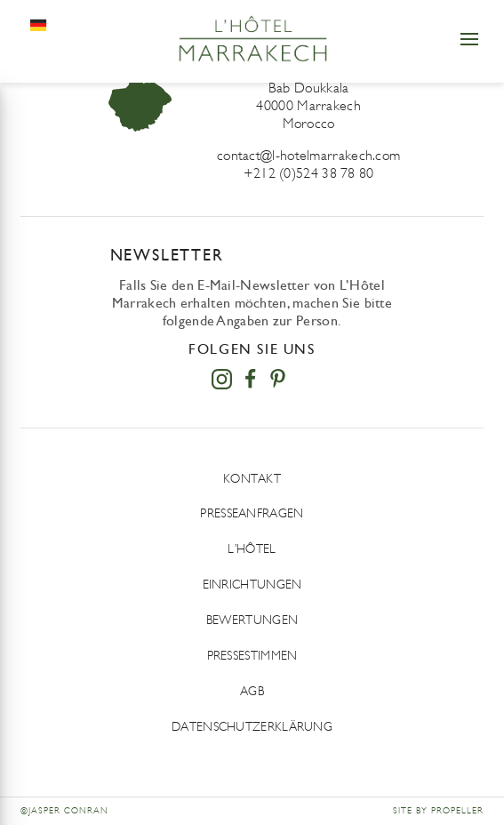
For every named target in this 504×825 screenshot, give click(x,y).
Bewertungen (252, 620)
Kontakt (252, 479)
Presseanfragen (252, 513)
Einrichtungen (252, 585)
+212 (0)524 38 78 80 (309, 173)
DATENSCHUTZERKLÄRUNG (252, 727)
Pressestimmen (252, 656)
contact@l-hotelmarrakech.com (308, 155)
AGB (252, 691)
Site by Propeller (438, 811)
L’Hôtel (252, 549)
